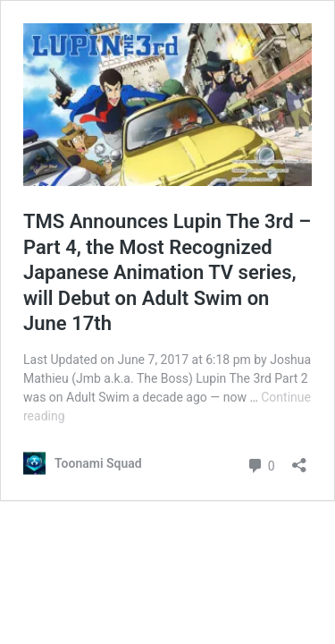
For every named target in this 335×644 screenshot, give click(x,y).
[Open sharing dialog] (299, 459)
